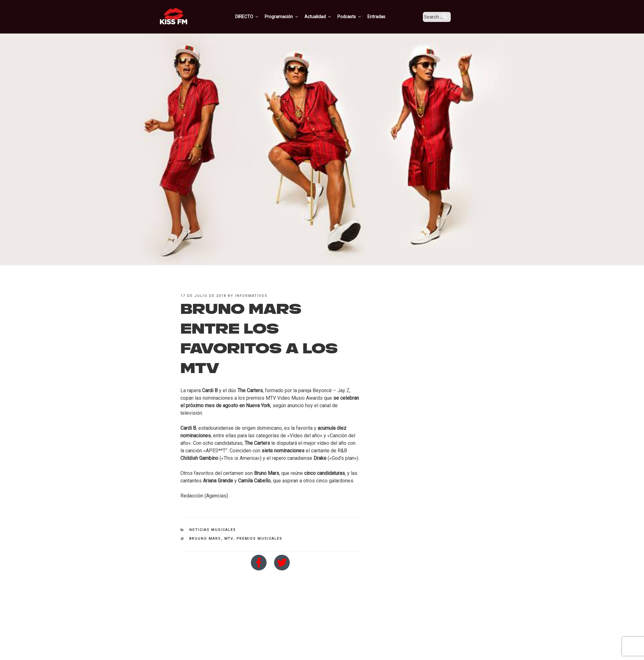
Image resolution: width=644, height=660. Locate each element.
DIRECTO (255, 17)
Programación (290, 17)
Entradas (384, 17)
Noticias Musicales (213, 530)
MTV (229, 539)
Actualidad (326, 17)
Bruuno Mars (205, 539)
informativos (251, 296)
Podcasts (358, 17)
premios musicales (260, 539)
